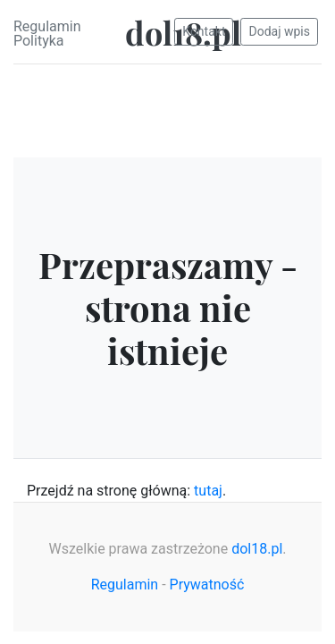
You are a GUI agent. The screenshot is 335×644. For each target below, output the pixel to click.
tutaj (208, 491)
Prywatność (207, 585)
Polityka (39, 41)
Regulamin (47, 26)
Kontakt (204, 31)
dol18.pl (257, 549)
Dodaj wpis (279, 31)
